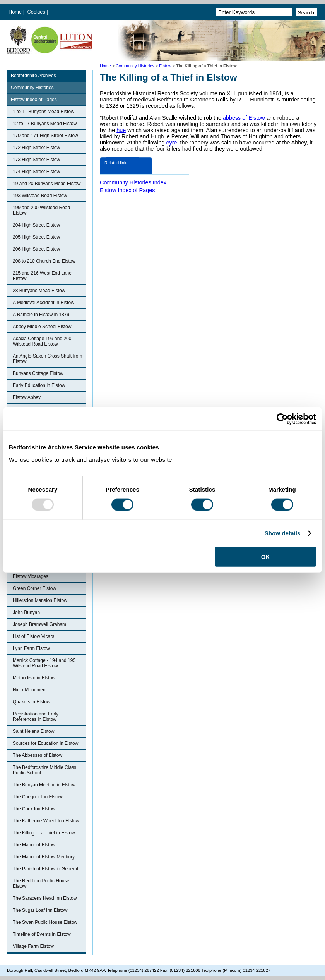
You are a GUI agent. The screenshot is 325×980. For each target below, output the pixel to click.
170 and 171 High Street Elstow (45, 136)
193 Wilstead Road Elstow (40, 196)
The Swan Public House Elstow (45, 922)
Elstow (165, 66)
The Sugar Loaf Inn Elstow (40, 910)
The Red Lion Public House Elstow (41, 884)
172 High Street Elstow (36, 148)
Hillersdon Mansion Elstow (40, 600)
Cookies (37, 12)
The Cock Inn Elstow (34, 809)
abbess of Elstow (244, 118)
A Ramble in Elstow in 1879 (41, 315)
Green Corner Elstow (34, 588)
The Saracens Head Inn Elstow (45, 898)
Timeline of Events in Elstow (42, 934)
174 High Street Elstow (36, 172)
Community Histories (135, 66)
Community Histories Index (133, 182)
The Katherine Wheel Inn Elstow (46, 821)
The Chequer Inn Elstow (38, 797)
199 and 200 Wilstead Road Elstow (41, 210)
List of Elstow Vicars (33, 636)
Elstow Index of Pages (34, 100)
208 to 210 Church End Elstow (44, 261)
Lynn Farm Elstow (31, 648)
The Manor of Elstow (34, 845)
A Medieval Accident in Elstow (44, 303)
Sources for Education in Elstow (45, 743)
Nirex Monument (30, 690)
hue (121, 130)
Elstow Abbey (27, 397)
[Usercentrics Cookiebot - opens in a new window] (282, 419)
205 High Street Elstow (36, 237)
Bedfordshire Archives (33, 76)
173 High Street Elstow (36, 160)
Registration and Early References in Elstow (36, 717)
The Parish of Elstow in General (45, 869)
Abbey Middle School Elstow (42, 327)
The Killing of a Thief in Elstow (44, 833)
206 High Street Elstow (36, 249)
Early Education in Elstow (39, 385)
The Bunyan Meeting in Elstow (44, 785)
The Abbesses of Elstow (38, 755)
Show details (283, 533)
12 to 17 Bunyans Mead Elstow (45, 124)
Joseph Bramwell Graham (39, 624)
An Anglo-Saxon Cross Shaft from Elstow (47, 359)
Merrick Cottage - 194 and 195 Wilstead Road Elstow (44, 663)
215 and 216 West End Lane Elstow (42, 276)
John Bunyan (26, 612)
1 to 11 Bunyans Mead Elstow (44, 112)
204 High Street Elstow (36, 225)
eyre (172, 143)
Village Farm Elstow (33, 946)
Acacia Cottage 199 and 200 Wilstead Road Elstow (42, 341)
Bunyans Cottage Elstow (38, 373)
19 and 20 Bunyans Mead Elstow (47, 184)
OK (266, 556)
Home (15, 12)
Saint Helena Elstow (33, 731)
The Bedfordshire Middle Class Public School (44, 770)
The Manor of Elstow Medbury (44, 857)
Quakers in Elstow (32, 702)
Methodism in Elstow (34, 678)
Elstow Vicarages (31, 576)
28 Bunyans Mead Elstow (39, 291)
